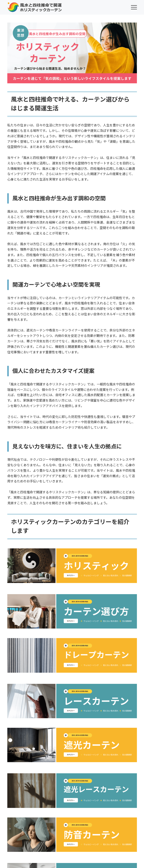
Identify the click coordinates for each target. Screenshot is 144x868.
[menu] (134, 7)
